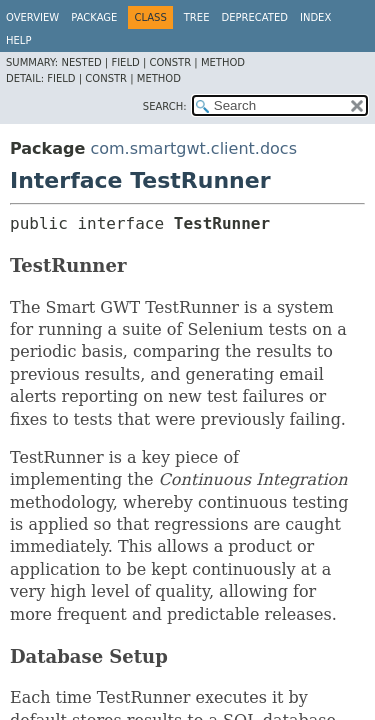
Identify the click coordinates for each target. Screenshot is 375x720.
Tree (197, 17)
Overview (32, 17)
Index (315, 17)
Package (94, 17)
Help (18, 40)
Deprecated (254, 17)
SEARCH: (165, 106)
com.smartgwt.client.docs (193, 148)
